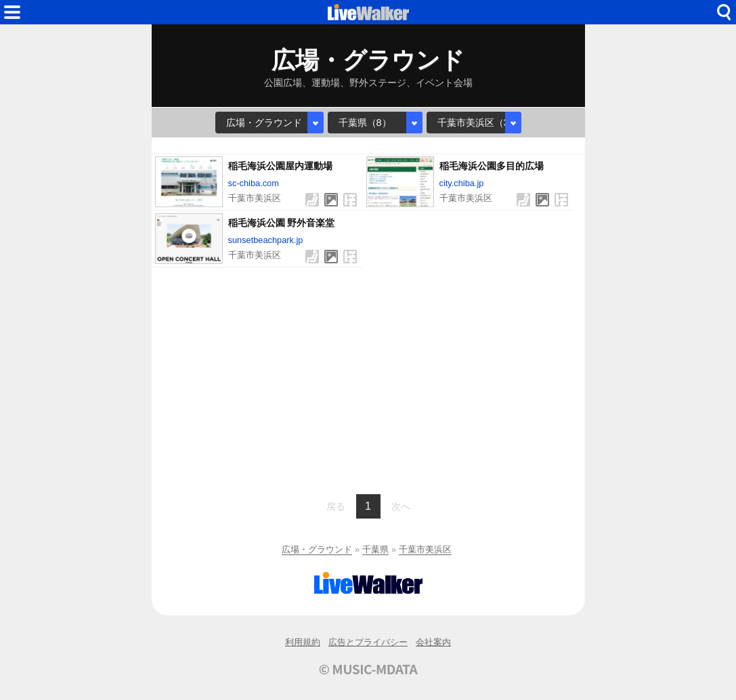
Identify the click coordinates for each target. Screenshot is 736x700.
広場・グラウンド (317, 549)
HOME (368, 12)
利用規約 (303, 642)
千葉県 (375, 549)
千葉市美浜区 (425, 549)
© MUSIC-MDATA (368, 669)
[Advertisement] (368, 379)
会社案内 (433, 642)
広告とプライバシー (368, 642)
